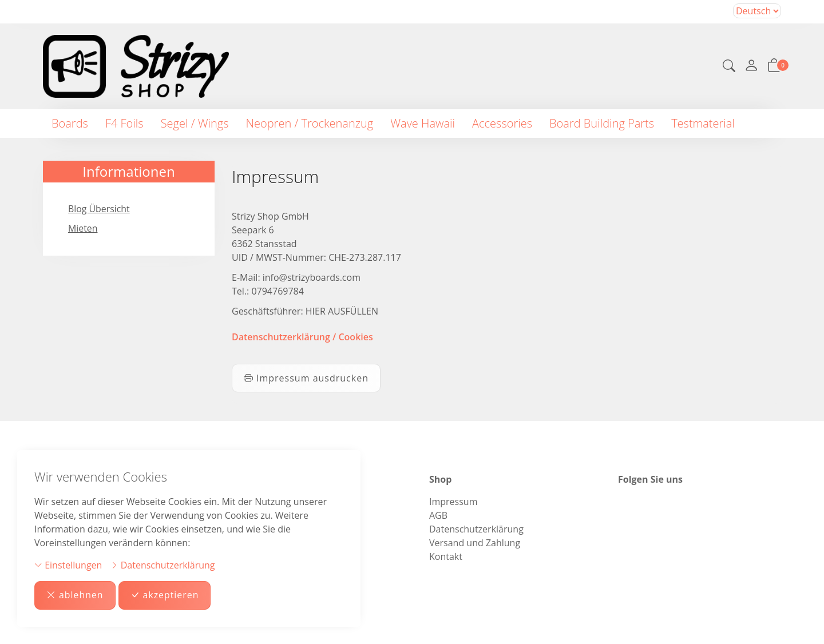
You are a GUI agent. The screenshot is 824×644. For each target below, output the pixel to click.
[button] (729, 67)
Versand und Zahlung (475, 543)
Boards (70, 123)
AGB (438, 515)
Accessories (502, 123)
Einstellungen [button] (68, 565)
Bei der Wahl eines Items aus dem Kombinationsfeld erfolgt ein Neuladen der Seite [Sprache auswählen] (757, 11)
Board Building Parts (602, 123)
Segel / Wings (195, 123)
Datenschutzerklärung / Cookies (302, 337)
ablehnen (75, 595)
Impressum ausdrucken (306, 378)
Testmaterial (703, 123)
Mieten (83, 229)
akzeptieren (165, 595)
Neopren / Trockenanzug (310, 123)
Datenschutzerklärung (163, 565)
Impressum (453, 502)
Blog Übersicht (99, 209)
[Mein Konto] (751, 66)
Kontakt (446, 556)
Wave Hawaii (423, 123)
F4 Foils (124, 123)
